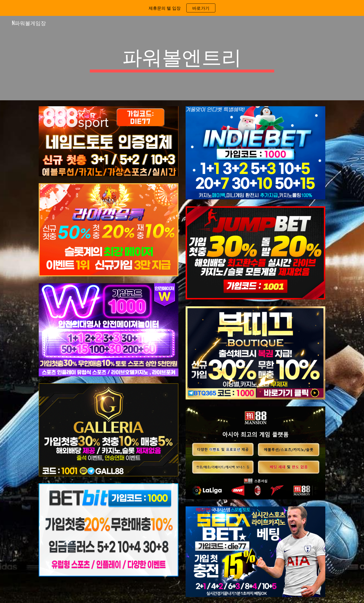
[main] (182, 58)
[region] (182, 8)
